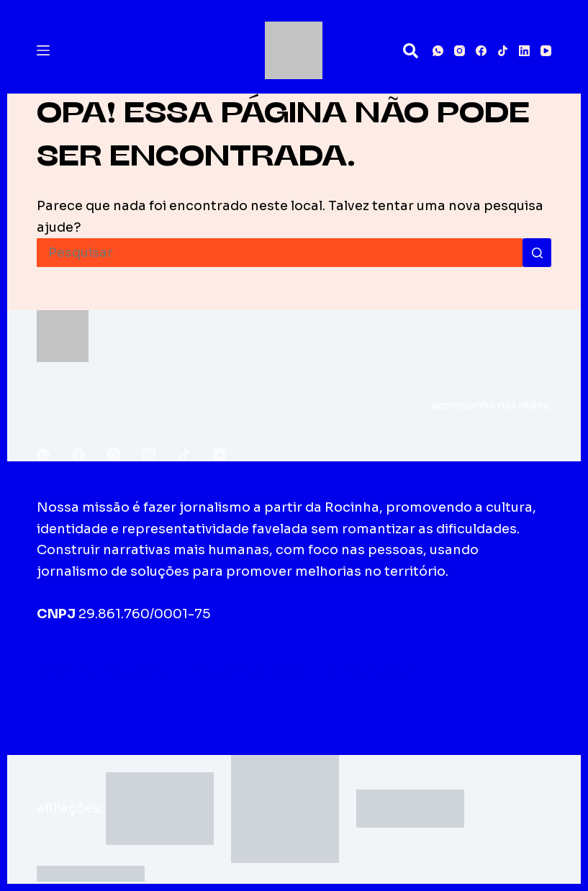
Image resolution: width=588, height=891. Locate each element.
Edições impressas (243, 671)
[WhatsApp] (438, 51)
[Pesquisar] (411, 51)
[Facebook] (481, 51)
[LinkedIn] (524, 51)
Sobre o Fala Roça (104, 671)
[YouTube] (546, 51)
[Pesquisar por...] (280, 253)
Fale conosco (367, 671)
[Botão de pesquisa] (537, 253)
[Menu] (43, 50)
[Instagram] (460, 51)
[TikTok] (503, 51)
